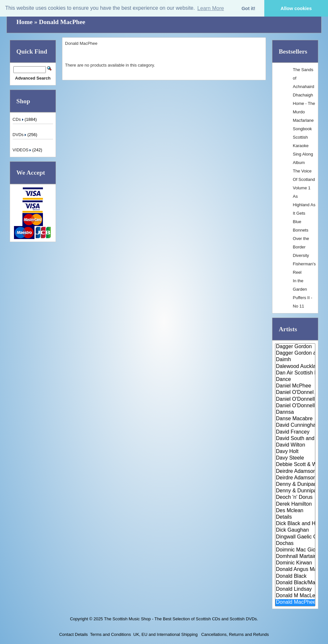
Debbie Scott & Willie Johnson (295, 465)
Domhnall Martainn (295, 557)
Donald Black (295, 576)
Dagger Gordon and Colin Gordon (295, 353)
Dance (295, 380)
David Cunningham (295, 425)
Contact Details (73, 634)
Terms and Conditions (111, 634)
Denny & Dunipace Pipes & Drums (295, 485)
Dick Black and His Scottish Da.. (295, 524)
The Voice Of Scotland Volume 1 (304, 179)
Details (295, 517)
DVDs (20, 135)
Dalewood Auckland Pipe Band (295, 367)
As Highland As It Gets (304, 205)
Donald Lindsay (295, 589)
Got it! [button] (248, 8)
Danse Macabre (295, 419)
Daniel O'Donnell (295, 399)
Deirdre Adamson (295, 472)
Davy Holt (295, 452)
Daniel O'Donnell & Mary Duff (295, 406)
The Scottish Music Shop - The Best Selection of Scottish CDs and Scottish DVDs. (181, 619)
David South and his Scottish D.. (295, 439)
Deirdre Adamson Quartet (295, 478)
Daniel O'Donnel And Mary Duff (295, 393)
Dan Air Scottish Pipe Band (295, 373)
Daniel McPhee (295, 386)
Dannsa (295, 412)
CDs (19, 119)
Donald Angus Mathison (295, 570)
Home (24, 22)
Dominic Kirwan (295, 563)
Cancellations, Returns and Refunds (234, 634)
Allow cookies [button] (296, 8)
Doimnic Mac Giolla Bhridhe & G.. (295, 550)
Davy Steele (295, 458)
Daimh (295, 360)
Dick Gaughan (295, 530)
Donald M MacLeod (295, 596)
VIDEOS (23, 150)
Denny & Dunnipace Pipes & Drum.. (295, 491)
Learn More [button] (211, 8)
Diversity (301, 255)
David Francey (295, 432)
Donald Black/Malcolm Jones (295, 583)
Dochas (295, 544)
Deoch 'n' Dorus (295, 498)
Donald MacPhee (62, 22)
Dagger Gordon (295, 347)
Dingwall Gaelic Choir (295, 537)
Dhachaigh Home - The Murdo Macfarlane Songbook (304, 112)
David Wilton (295, 445)
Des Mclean (295, 511)
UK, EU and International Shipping (165, 634)
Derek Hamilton (295, 504)
